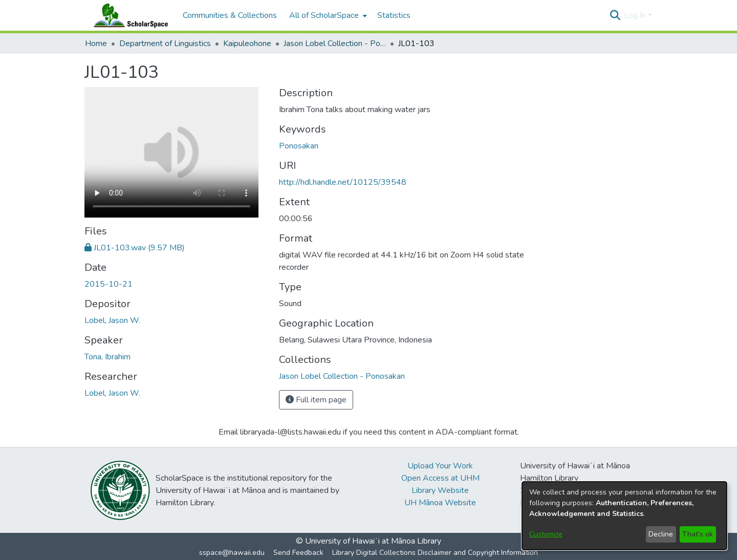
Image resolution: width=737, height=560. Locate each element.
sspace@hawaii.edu (232, 553)
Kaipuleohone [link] (247, 44)
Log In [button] (636, 15)
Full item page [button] (316, 400)
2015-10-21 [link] (109, 284)
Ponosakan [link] (299, 146)
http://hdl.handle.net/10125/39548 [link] (343, 182)
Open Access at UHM (440, 478)
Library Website (440, 490)
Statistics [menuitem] (394, 15)
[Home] (128, 15)
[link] (135, 248)
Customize (546, 534)
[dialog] (624, 516)
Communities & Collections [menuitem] (230, 15)
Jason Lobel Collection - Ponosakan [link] (335, 44)
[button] (615, 15)
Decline (661, 534)
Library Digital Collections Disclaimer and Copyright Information (435, 553)
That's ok (698, 534)
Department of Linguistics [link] (165, 44)
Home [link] (96, 44)
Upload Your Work (440, 466)
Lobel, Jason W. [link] (112, 320)
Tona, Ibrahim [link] (107, 357)
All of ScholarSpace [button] (324, 15)
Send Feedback (298, 553)
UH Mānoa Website (440, 503)
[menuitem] (327, 15)
